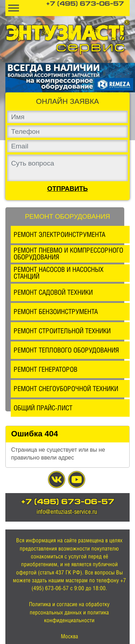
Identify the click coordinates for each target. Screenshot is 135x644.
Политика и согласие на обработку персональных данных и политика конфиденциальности (69, 612)
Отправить (68, 189)
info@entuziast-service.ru (67, 511)
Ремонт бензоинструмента (56, 311)
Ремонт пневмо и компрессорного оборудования (68, 253)
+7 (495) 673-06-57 (85, 4)
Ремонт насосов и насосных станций (59, 273)
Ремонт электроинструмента (59, 234)
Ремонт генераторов (45, 369)
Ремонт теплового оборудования (66, 350)
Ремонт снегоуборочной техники (66, 389)
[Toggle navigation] (14, 8)
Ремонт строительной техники (62, 331)
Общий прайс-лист (43, 408)
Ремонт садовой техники (53, 292)
